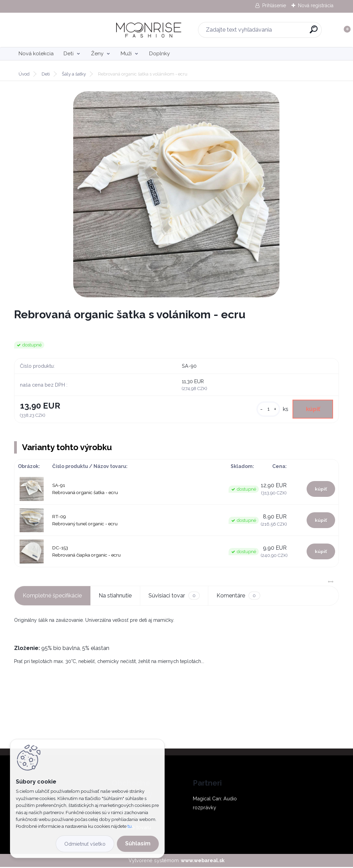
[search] (267, 32)
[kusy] (265, 410)
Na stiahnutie (115, 597)
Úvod (24, 74)
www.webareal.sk (203, 862)
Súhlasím (138, 843)
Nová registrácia (316, 5)
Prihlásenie (274, 5)
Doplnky (159, 54)
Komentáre (238, 597)
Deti (69, 54)
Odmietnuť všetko (85, 844)
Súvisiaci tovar (174, 597)
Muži (126, 54)
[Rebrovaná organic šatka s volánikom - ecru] (176, 194)
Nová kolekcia (36, 54)
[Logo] (56, 30)
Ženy (97, 54)
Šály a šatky (74, 74)
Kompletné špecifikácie (52, 597)
